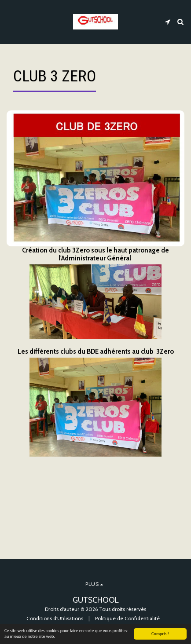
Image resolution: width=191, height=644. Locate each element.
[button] (10, 22)
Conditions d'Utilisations (55, 618)
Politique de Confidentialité (127, 618)
